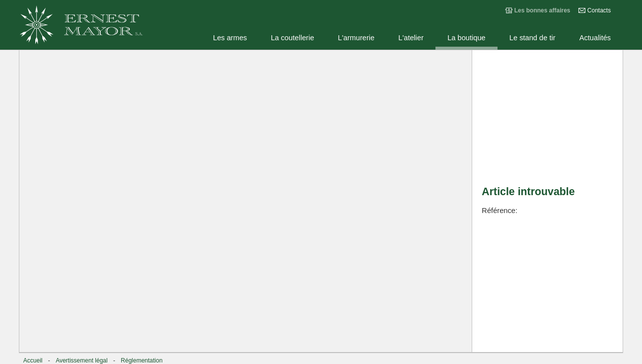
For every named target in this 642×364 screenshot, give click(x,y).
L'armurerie (357, 38)
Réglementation (142, 361)
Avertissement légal (82, 361)
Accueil (33, 361)
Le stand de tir (533, 38)
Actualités (595, 38)
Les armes (230, 38)
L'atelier (411, 38)
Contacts (599, 10)
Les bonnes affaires (542, 10)
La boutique (466, 38)
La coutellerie (292, 38)
